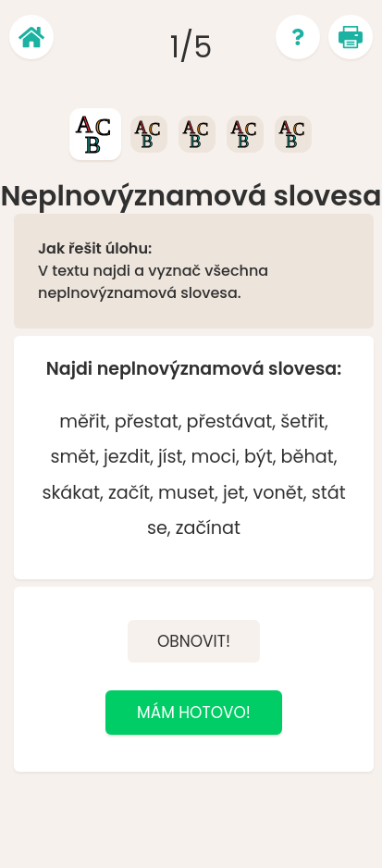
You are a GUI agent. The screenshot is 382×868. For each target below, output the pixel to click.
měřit (83, 422)
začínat (208, 528)
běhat (308, 457)
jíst (170, 457)
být (259, 457)
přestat (147, 422)
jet (234, 493)
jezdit (127, 457)
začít (129, 493)
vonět (278, 493)
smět (73, 457)
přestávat (230, 422)
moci (214, 457)
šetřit (302, 422)
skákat (71, 493)
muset (186, 493)
